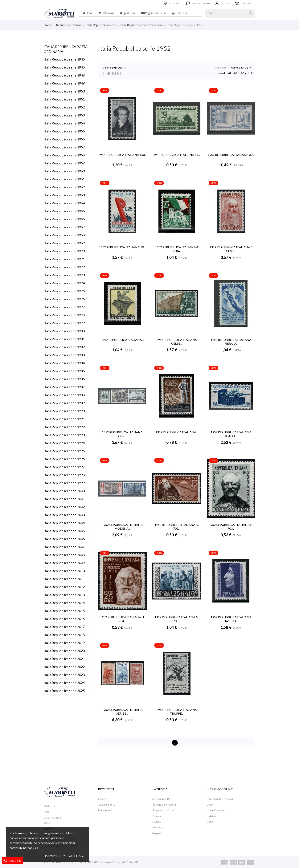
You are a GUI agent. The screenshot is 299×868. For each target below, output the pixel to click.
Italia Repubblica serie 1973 (64, 275)
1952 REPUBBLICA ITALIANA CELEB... (177, 342)
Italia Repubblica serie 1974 (64, 283)
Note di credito (216, 810)
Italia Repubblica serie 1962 (64, 187)
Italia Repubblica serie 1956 (64, 139)
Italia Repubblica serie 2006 (64, 539)
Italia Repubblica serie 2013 (64, 595)
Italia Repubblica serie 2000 (64, 491)
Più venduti (105, 810)
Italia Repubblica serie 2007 (64, 547)
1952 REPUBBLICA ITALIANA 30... (231, 155)
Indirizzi (211, 816)
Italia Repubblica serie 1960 (64, 171)
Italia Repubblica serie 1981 (64, 339)
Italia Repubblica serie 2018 (64, 635)
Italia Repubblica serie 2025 (64, 691)
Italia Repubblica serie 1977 (64, 307)
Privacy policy (55, 856)
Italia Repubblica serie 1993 (64, 435)
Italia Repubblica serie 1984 (64, 363)
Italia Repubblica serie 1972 (64, 267)
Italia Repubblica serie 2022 (64, 667)
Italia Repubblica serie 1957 (64, 147)
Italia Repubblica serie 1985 (64, 371)
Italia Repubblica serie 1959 (64, 163)
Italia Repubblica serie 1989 (64, 403)
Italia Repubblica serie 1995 (64, 451)
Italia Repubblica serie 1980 (64, 331)
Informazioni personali (220, 799)
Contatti (172, 3)
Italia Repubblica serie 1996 (64, 459)
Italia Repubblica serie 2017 (64, 627)
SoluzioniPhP (129, 862)
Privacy (157, 816)
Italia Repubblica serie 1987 (64, 387)
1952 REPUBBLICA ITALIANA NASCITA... (231, 619)
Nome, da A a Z (240, 68)
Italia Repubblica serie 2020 (64, 651)
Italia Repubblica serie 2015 (64, 611)
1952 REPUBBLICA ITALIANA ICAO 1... (231, 434)
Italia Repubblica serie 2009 (64, 563)
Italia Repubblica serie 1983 (64, 355)
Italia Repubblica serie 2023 (64, 675)
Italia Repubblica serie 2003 (64, 515)
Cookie (157, 822)
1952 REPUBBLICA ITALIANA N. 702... (177, 526)
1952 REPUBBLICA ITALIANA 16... (177, 155)
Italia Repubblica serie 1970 (64, 251)
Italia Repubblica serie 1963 (64, 195)
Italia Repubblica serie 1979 (64, 323)
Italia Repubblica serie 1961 (64, 179)
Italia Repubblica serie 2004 (64, 523)
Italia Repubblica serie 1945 (64, 59)
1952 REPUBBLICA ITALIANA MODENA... (122, 526)
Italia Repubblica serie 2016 (64, 619)
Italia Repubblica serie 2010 (64, 571)
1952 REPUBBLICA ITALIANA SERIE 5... (122, 711)
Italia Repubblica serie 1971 (64, 259)
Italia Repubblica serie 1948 (64, 75)
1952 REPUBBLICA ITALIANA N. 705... (177, 619)
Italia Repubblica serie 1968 (64, 235)
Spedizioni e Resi (162, 799)
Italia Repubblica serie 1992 (64, 427)
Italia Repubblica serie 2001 (64, 499)
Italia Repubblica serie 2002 (64, 507)
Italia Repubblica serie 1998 (64, 475)
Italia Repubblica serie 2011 (64, 579)
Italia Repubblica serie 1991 (64, 419)
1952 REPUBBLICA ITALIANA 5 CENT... (231, 249)
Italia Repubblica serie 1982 (64, 347)
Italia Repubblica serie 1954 (64, 123)
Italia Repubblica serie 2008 (64, 555)
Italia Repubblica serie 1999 (64, 483)
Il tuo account (220, 789)
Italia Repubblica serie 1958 (64, 155)
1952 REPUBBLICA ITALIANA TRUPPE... (177, 711)
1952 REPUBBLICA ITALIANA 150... (122, 155)
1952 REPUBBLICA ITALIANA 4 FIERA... (177, 249)
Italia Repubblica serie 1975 (64, 291)
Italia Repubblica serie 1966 (64, 219)
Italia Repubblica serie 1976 (64, 299)
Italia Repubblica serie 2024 (64, 683)
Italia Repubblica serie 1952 (64, 107)
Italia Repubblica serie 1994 (64, 443)
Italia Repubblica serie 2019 (64, 643)
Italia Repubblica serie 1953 (64, 115)
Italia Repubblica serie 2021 (64, 659)
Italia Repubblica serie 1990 (64, 411)
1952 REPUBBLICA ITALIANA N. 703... (231, 526)
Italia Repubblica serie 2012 (64, 587)
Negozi (156, 833)
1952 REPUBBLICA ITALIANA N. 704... (122, 619)
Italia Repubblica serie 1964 (64, 203)
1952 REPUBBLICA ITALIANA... (122, 340)
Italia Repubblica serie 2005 (64, 531)
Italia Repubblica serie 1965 (64, 211)
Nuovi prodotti (107, 805)
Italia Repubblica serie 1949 (64, 83)
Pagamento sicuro (163, 810)
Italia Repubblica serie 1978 (64, 315)
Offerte (103, 799)
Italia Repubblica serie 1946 (64, 67)
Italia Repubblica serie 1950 (64, 91)
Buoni (210, 822)
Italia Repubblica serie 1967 (64, 227)
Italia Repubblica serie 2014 (64, 603)
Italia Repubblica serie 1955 (64, 131)
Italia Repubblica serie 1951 (64, 99)
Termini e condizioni (164, 805)
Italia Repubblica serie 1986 (64, 379)
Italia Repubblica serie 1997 (64, 467)
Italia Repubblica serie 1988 (64, 395)
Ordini (210, 805)
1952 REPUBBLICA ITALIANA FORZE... (122, 434)
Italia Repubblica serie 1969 (64, 243)
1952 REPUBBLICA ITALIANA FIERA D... (231, 342)
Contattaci (159, 827)
